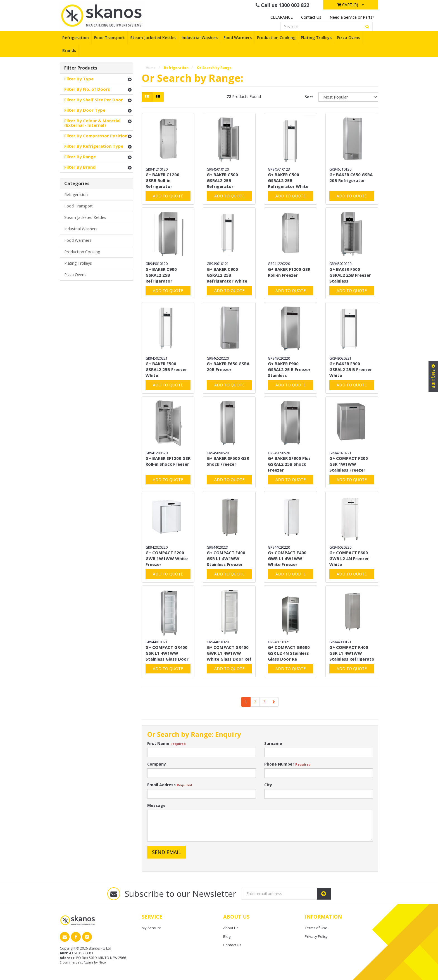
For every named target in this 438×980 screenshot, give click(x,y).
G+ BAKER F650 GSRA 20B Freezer (228, 366)
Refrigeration (76, 38)
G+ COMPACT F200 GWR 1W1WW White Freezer (167, 558)
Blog (227, 936)
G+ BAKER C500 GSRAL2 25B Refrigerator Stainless (222, 183)
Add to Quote (168, 196)
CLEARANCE (282, 17)
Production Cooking (276, 38)
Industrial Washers (200, 38)
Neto (102, 962)
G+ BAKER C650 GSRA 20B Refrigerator (351, 177)
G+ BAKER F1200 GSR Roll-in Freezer (289, 272)
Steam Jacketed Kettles (153, 38)
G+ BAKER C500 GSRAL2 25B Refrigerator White (288, 180)
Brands (69, 50)
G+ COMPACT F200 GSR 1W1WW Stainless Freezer (349, 464)
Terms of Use (316, 928)
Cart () (348, 5)
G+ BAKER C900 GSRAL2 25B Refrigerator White (227, 275)
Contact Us (311, 17)
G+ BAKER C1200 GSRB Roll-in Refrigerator (162, 180)
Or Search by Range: (215, 68)
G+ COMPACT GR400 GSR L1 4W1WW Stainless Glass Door (167, 653)
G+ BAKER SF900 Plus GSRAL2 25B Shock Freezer (289, 464)
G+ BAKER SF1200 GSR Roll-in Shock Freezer (168, 461)
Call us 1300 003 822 (282, 5)
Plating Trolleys (316, 38)
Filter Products (81, 68)
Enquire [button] (433, 376)
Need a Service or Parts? (352, 17)
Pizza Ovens (348, 38)
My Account (151, 928)
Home (151, 68)
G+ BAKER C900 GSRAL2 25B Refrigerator (161, 275)
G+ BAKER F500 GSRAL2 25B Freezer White (166, 369)
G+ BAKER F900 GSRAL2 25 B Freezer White (351, 369)
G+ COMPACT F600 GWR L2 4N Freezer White (349, 558)
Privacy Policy (316, 936)
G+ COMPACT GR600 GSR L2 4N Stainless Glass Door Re (289, 653)
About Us (231, 928)
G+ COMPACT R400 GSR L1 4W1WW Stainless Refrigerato (352, 653)
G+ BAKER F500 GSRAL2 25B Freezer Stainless (350, 275)
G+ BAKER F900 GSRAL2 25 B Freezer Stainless (289, 369)
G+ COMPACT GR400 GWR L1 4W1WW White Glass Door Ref (229, 653)
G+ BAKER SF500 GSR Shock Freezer (228, 461)
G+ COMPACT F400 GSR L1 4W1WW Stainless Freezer (226, 558)
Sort (309, 97)
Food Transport (109, 38)
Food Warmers (238, 38)
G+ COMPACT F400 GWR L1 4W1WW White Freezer (287, 558)
